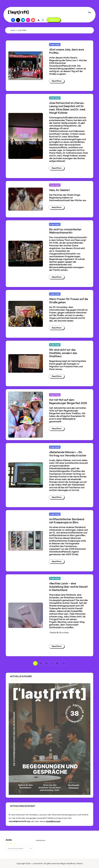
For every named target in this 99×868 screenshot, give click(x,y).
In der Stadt (55, 45)
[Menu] (90, 12)
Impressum (41, 840)
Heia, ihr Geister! (59, 190)
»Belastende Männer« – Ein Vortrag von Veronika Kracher (68, 454)
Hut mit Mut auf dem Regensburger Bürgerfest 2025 (68, 401)
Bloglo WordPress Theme (71, 863)
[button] (54, 20)
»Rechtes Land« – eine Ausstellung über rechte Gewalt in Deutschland (68, 587)
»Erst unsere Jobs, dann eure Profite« (66, 51)
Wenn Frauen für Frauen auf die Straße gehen (69, 301)
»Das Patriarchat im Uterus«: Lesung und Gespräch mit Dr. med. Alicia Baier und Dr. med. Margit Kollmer (67, 108)
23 (57, 663)
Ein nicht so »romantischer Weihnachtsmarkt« (65, 231)
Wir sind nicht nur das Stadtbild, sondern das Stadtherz (63, 353)
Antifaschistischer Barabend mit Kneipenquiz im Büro (67, 521)
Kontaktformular (53, 821)
